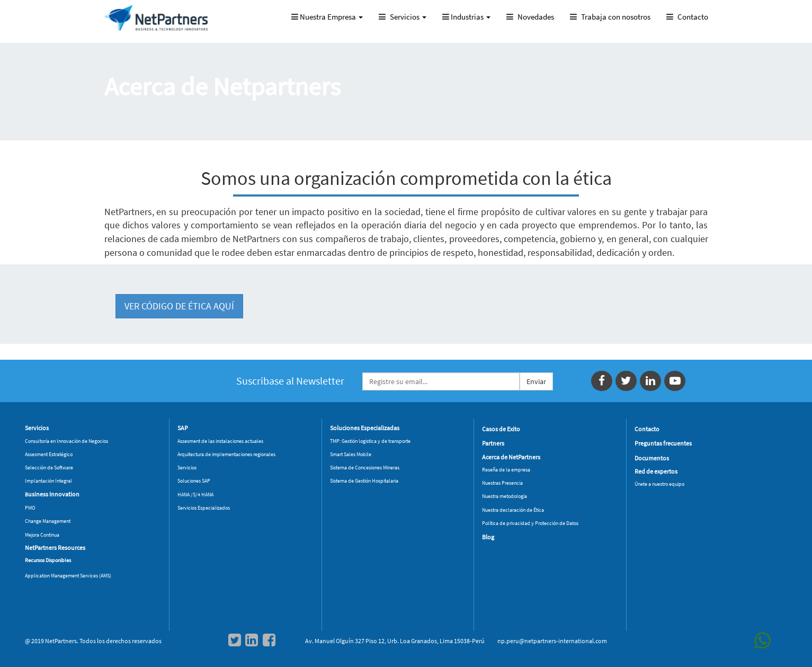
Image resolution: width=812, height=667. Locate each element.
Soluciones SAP (194, 481)
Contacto (647, 429)
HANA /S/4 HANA (195, 495)
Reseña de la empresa (506, 470)
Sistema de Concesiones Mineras (365, 468)
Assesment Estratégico (49, 454)
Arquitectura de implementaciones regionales (226, 454)
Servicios (187, 468)
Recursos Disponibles (48, 560)
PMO (30, 508)
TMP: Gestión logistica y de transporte (370, 441)
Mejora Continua (42, 535)
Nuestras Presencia (502, 483)
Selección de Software (49, 468)
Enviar (536, 381)
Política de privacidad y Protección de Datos (530, 523)
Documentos (652, 458)
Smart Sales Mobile (351, 454)
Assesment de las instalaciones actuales (220, 441)
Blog (488, 537)
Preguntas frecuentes (663, 443)
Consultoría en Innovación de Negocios (66, 441)
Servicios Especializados (204, 508)
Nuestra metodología (505, 496)
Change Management (48, 521)
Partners (493, 443)
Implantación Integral (48, 481)
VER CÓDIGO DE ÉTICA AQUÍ (179, 306)
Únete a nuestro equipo (659, 484)
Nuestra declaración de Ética (513, 510)
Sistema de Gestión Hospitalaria (364, 481)
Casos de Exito (501, 429)
